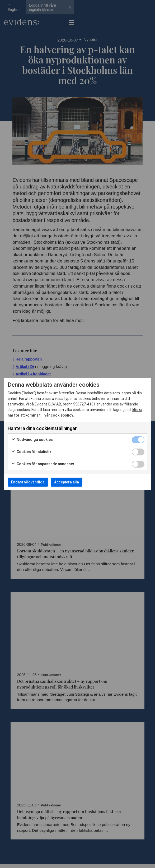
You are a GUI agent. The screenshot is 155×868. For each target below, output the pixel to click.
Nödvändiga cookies (32, 440)
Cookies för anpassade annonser (43, 464)
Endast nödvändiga (28, 482)
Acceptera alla (67, 482)
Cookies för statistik (31, 452)
